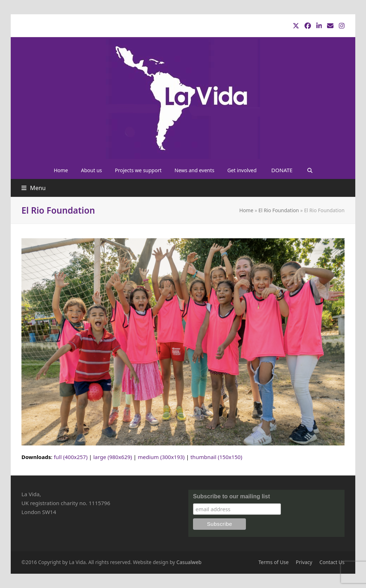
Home (246, 210)
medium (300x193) (161, 457)
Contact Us (332, 562)
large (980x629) (113, 457)
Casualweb (189, 562)
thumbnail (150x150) (216, 457)
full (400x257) (71, 457)
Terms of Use (274, 562)
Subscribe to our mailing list (231, 496)
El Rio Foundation (279, 210)
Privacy (304, 562)
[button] (310, 170)
